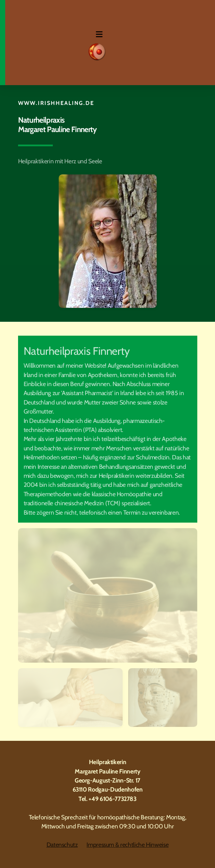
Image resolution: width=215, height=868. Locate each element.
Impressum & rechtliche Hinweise (127, 845)
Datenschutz (62, 845)
